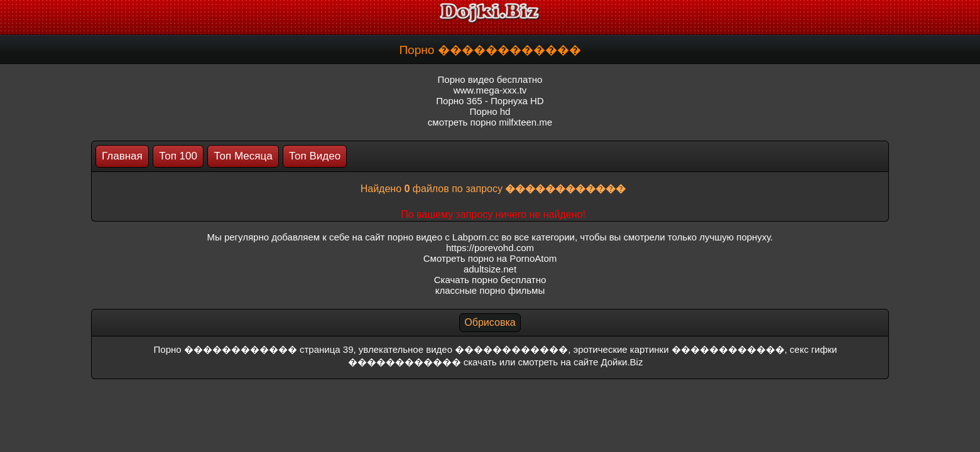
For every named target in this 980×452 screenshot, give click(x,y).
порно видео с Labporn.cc (443, 237)
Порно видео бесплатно (490, 79)
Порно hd (490, 111)
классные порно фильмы (490, 290)
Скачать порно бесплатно (490, 280)
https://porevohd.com (490, 248)
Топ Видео (315, 156)
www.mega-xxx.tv (490, 90)
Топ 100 (178, 156)
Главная (122, 156)
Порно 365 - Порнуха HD (490, 101)
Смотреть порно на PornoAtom (490, 258)
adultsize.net (490, 269)
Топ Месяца (243, 156)
